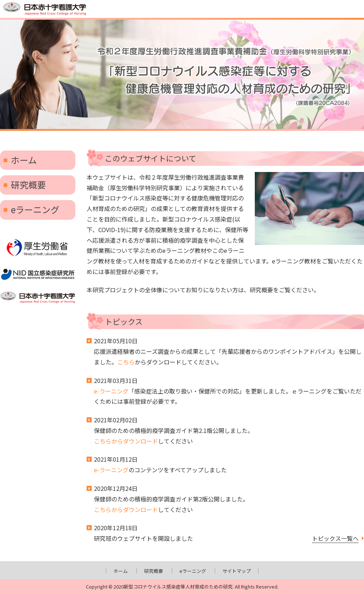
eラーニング (35, 209)
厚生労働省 (38, 248)
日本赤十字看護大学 (38, 298)
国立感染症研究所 (38, 274)
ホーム (24, 160)
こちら (126, 362)
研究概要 (28, 185)
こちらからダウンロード (126, 441)
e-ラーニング (111, 391)
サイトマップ (237, 571)
